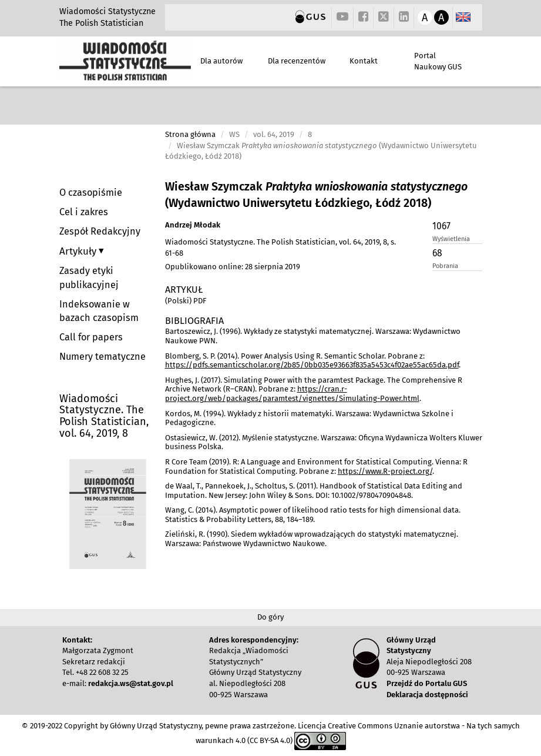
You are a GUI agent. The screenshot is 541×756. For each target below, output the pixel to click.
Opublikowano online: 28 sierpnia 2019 (233, 267)
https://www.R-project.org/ (385, 471)
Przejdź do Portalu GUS (427, 683)
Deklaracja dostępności (427, 695)
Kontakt (364, 61)
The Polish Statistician (101, 23)
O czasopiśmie (91, 193)
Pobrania (445, 266)
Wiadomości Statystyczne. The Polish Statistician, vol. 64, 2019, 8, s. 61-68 (280, 247)
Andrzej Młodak (193, 225)
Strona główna (190, 134)
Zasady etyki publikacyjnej (89, 277)
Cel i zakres (84, 212)
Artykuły (79, 251)
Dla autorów (221, 61)
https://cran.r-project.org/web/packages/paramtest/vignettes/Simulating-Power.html (292, 394)
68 (437, 253)
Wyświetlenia (451, 239)
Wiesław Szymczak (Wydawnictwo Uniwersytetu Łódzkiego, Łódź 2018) (316, 195)
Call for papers (91, 337)
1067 (441, 226)
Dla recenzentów (297, 61)
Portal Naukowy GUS (438, 61)
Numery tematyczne (103, 357)
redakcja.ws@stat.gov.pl (131, 683)
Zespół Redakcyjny (100, 231)
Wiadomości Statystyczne (107, 11)
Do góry (270, 617)
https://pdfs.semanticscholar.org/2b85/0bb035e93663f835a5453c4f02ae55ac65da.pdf (312, 365)
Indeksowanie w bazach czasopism (99, 311)
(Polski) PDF (186, 301)
